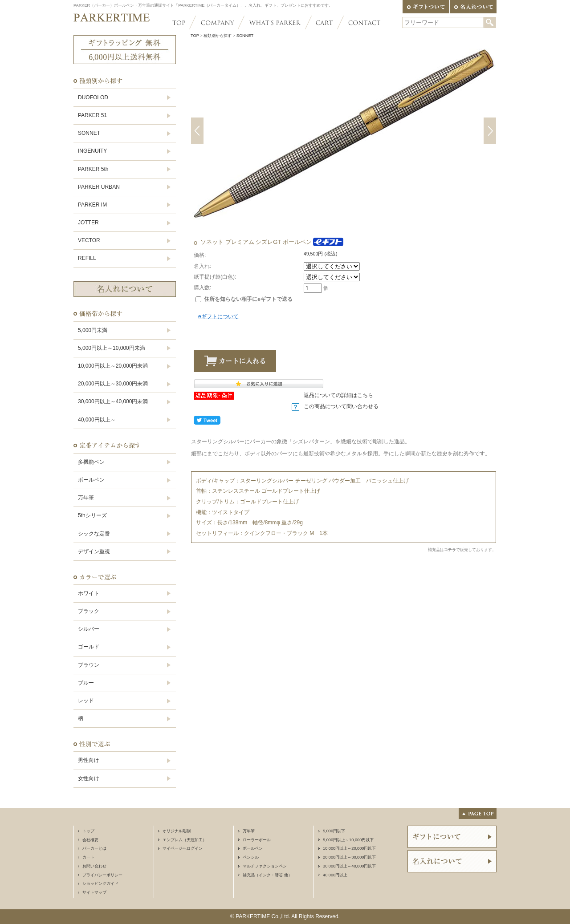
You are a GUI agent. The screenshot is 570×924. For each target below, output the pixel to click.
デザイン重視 (94, 551)
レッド (86, 701)
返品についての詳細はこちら (338, 395)
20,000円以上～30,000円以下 (350, 857)
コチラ (450, 550)
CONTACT (360, 22)
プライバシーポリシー (102, 875)
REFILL (87, 258)
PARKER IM (92, 205)
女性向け (89, 778)
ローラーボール (257, 840)
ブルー (86, 683)
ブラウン (89, 665)
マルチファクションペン (265, 866)
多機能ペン (91, 462)
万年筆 (86, 498)
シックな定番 (94, 534)
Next (490, 131)
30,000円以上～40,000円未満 (113, 401)
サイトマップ (94, 892)
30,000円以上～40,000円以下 (350, 866)
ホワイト (89, 593)
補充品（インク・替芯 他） (267, 875)
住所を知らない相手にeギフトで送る (244, 299)
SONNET (89, 133)
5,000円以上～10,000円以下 (348, 840)
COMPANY (217, 22)
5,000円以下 (334, 831)
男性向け (89, 760)
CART (324, 22)
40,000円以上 (335, 875)
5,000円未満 (93, 330)
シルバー (89, 629)
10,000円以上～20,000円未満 (113, 366)
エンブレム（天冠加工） (185, 840)
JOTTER (88, 223)
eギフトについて (218, 316)
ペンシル (251, 857)
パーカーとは (94, 848)
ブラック (89, 611)
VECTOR (89, 240)
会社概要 (90, 840)
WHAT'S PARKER (275, 22)
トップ (88, 831)
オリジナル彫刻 (177, 831)
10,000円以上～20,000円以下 (350, 848)
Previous (197, 131)
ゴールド (89, 647)
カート (88, 857)
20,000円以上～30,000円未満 (113, 384)
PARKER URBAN (99, 187)
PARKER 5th (93, 169)
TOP (182, 22)
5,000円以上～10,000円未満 (112, 348)
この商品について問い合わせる (341, 406)
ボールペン (91, 480)
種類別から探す (218, 36)
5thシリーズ (92, 515)
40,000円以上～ (97, 420)
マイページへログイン (183, 848)
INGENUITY (92, 151)
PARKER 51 (92, 115)
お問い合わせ (94, 866)
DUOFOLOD (93, 97)
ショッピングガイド (100, 883)
